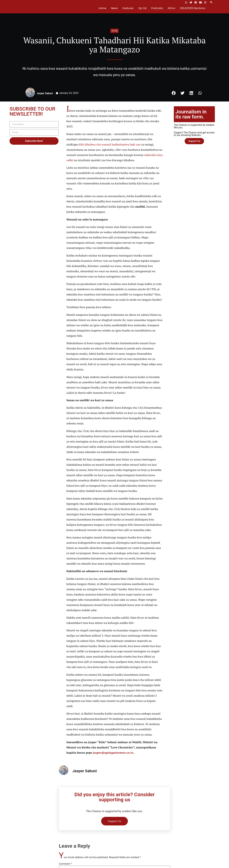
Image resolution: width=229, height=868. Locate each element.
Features (128, 8)
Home (102, 8)
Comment (65, 864)
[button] (211, 2)
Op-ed (114, 31)
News (114, 8)
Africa (171, 8)
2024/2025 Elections (193, 8)
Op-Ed (142, 8)
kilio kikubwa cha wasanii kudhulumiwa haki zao (110, 144)
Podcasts (157, 8)
